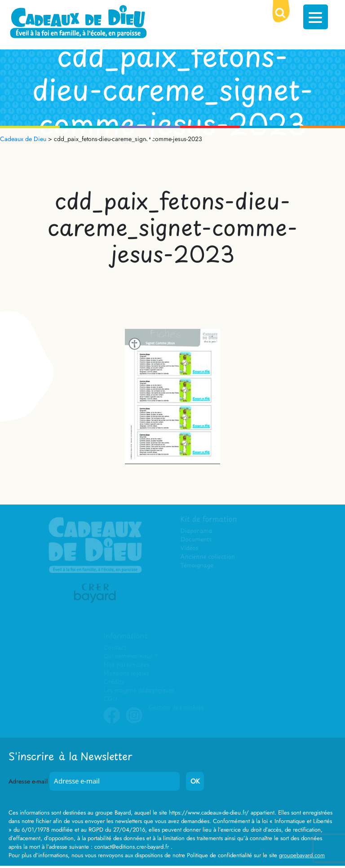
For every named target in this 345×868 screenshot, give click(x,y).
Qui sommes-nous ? (130, 657)
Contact (115, 648)
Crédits (114, 682)
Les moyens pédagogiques (139, 691)
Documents (197, 540)
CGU (111, 699)
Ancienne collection (208, 557)
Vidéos (190, 548)
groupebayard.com (302, 855)
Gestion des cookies (176, 708)
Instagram (134, 722)
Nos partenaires (126, 665)
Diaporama (197, 531)
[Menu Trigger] (316, 17)
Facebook (112, 722)
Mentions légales (126, 674)
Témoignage (197, 566)
